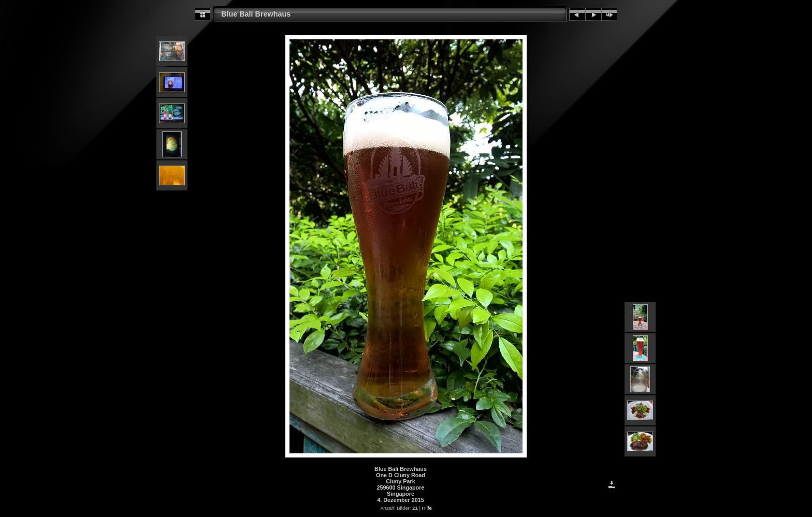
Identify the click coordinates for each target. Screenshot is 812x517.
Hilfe (427, 508)
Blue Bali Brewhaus (256, 14)
